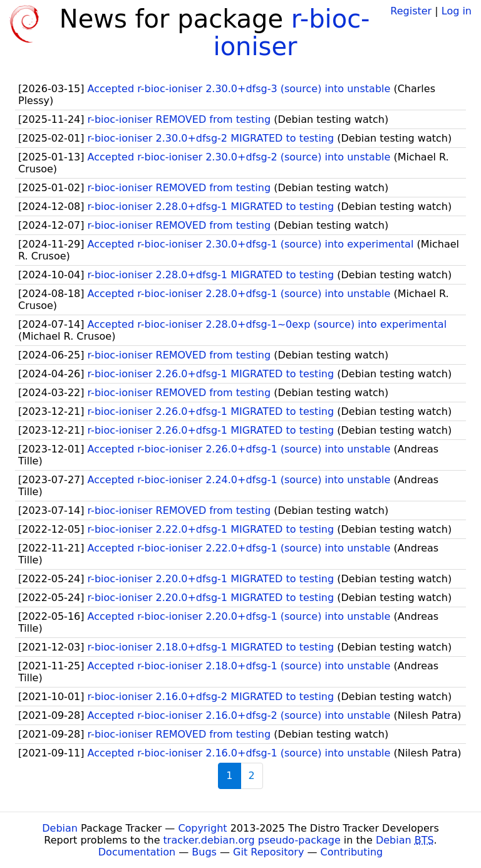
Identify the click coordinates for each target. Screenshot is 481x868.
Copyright (202, 828)
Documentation (137, 852)
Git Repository (268, 852)
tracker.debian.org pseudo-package (252, 840)
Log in (457, 11)
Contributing (352, 852)
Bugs (204, 852)
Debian (60, 828)
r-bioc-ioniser (292, 33)
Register (411, 11)
